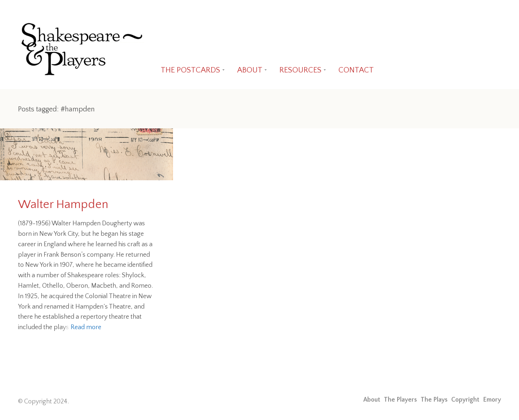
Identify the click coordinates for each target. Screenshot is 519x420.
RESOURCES (300, 70)
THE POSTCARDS (190, 70)
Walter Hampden (63, 205)
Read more (86, 327)
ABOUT (250, 70)
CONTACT (356, 70)
